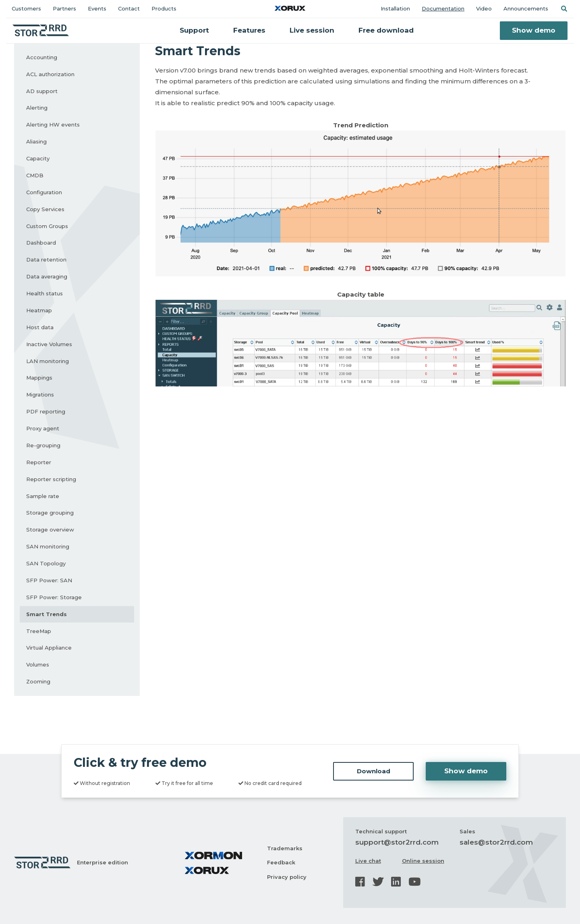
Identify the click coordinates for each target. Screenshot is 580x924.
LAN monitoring (48, 361)
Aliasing (36, 141)
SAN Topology (46, 563)
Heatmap (39, 310)
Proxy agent (43, 428)
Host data (40, 327)
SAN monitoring (48, 546)
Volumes (38, 664)
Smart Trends (47, 614)
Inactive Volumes (49, 344)
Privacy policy (287, 877)
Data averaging (47, 276)
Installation (395, 8)
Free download (386, 30)
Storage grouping (50, 513)
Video (484, 8)
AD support (42, 91)
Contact (129, 8)
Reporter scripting (51, 479)
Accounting (42, 57)
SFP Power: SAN (49, 580)
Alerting (37, 108)
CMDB (35, 175)
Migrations (40, 395)
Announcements (526, 8)
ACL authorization (50, 74)
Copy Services (45, 209)
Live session (312, 30)
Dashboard (41, 243)
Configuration (44, 192)
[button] (564, 9)
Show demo (534, 30)
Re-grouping (43, 445)
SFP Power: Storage (54, 597)
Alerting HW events (53, 125)
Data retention (46, 260)
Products (164, 8)
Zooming (38, 681)
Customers (26, 8)
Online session (423, 861)
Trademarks (285, 848)
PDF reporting (46, 411)
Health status (45, 293)
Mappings (39, 378)
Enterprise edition (103, 862)
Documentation (443, 8)
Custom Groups (47, 226)
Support (194, 30)
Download (374, 771)
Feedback (281, 862)
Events (97, 8)
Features (249, 30)
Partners (64, 8)
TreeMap (39, 631)
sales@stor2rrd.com (496, 842)
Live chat (368, 861)
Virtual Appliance (49, 648)
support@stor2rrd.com (397, 842)
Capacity (38, 158)
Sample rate (43, 496)
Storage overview (50, 529)
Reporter (39, 462)
